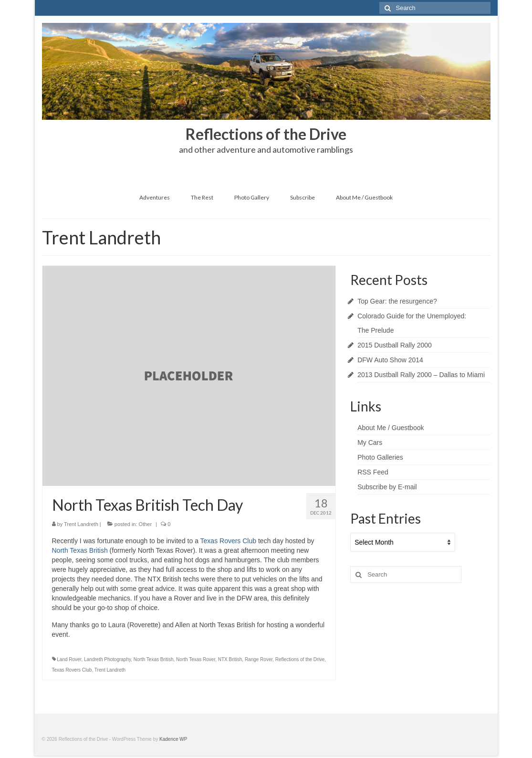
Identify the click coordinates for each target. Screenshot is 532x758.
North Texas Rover (196, 659)
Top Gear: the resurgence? (397, 301)
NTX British (230, 659)
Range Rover (259, 659)
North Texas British (80, 550)
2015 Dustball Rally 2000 (395, 345)
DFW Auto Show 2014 (390, 360)
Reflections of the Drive (300, 659)
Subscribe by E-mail (387, 487)
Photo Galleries (380, 457)
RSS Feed (373, 472)
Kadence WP (173, 739)
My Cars (370, 442)
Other (146, 524)
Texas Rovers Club (229, 541)
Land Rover (69, 659)
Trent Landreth (81, 524)
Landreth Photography (107, 659)
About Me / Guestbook (391, 428)
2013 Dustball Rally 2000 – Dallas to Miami (421, 375)
